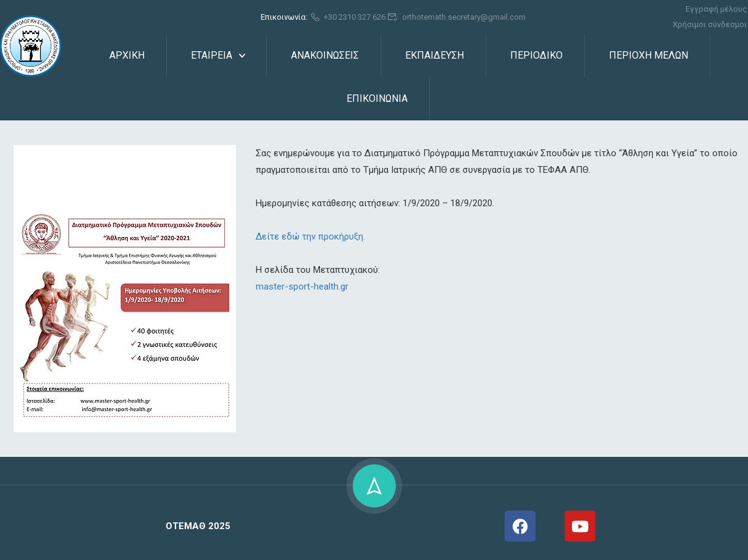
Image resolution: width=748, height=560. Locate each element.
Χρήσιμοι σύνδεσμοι (710, 24)
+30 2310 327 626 (348, 17)
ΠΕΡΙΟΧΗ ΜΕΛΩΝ (649, 55)
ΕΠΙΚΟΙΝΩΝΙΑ (377, 98)
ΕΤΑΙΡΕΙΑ (212, 55)
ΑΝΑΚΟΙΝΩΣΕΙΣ (325, 55)
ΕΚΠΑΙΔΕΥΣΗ (435, 55)
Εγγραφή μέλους (716, 9)
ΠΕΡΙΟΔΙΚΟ (536, 55)
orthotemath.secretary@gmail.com (456, 17)
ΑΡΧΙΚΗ (127, 55)
